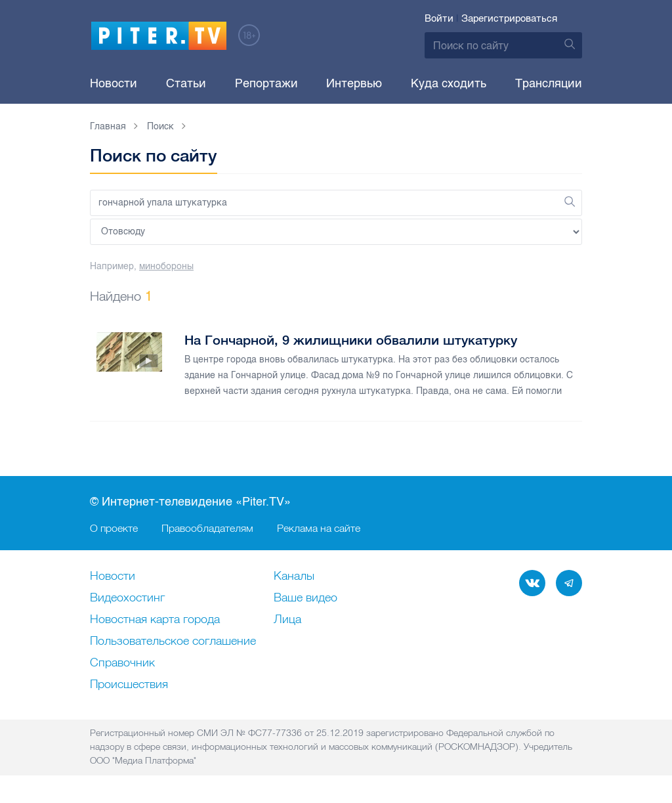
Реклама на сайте (319, 528)
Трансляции (549, 83)
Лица (287, 620)
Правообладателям (207, 528)
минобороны (166, 266)
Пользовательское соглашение (173, 641)
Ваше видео (305, 598)
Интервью (354, 83)
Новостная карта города (155, 620)
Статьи (186, 83)
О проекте (114, 528)
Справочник (122, 663)
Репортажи (266, 83)
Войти (439, 18)
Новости (114, 83)
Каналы (294, 576)
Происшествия (129, 685)
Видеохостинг (127, 598)
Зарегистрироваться (509, 18)
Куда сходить (449, 83)
